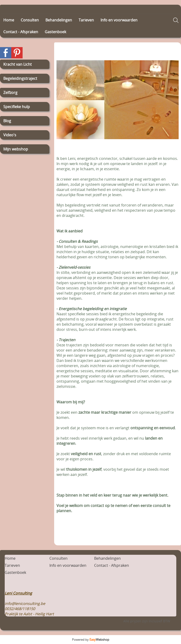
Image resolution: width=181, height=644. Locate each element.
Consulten (30, 20)
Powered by (91, 640)
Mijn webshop (16, 149)
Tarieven (86, 20)
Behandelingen (59, 20)
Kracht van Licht (18, 64)
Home (9, 20)
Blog (7, 121)
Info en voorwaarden (119, 20)
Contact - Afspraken (21, 32)
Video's (10, 135)
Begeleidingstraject (20, 78)
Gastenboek (55, 32)
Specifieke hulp (17, 107)
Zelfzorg (10, 93)
